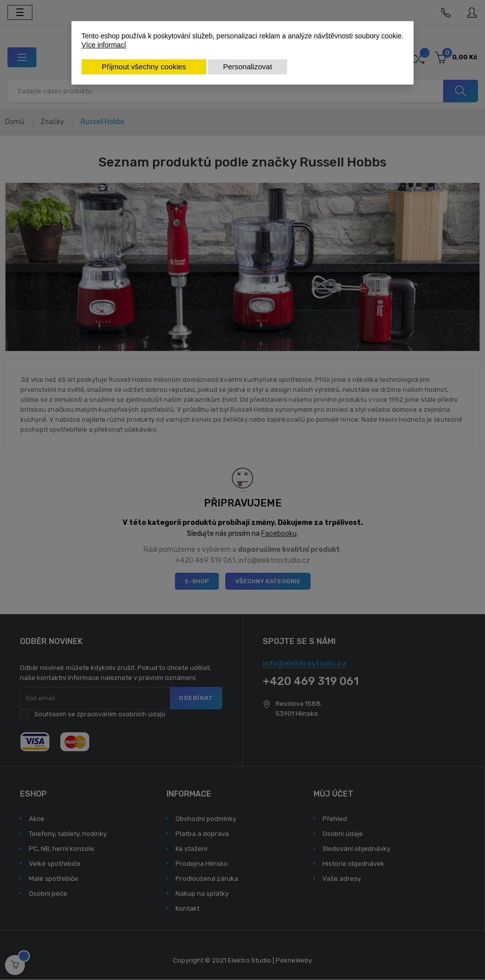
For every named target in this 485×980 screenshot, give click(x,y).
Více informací (104, 45)
